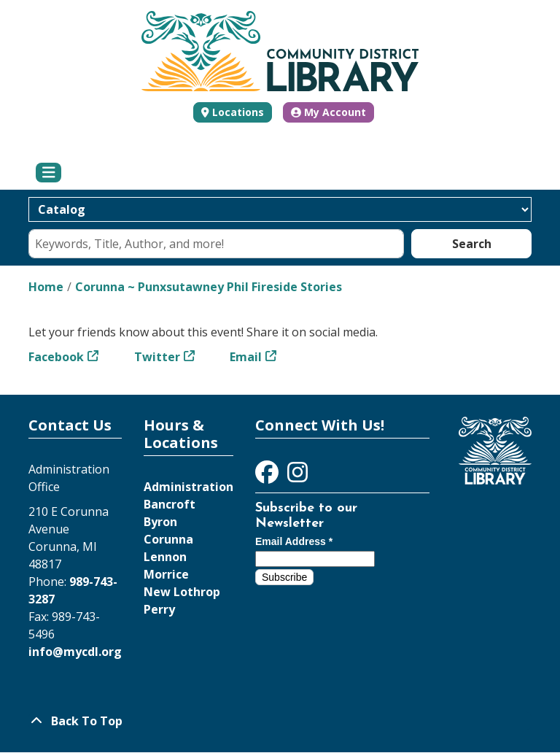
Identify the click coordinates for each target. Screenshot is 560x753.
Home (46, 287)
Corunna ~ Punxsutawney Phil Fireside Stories (209, 287)
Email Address (294, 541)
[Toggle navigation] (48, 173)
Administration (188, 487)
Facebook (56, 357)
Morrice (166, 574)
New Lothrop (182, 592)
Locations (238, 112)
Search (472, 244)
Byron (160, 522)
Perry (159, 609)
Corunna (168, 539)
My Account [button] (328, 112)
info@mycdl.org (75, 652)
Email (246, 357)
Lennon (165, 557)
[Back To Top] (280, 721)
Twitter (157, 357)
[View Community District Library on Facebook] (268, 476)
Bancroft (170, 504)
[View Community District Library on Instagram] (297, 476)
